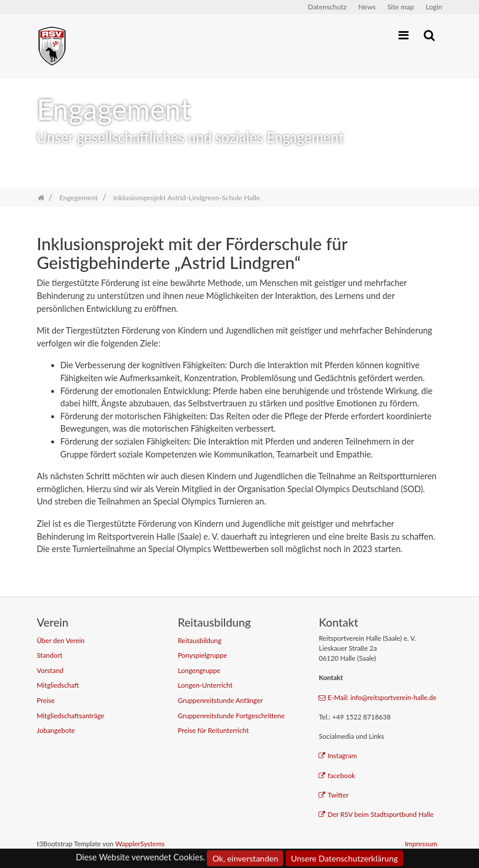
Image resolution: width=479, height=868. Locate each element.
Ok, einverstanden (245, 858)
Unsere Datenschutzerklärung (344, 858)
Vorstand (50, 670)
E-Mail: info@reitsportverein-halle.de (377, 697)
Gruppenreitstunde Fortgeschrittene (231, 716)
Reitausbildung (199, 640)
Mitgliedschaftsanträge (71, 716)
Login (434, 7)
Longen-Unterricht (205, 685)
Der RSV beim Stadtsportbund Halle (376, 814)
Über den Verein (61, 640)
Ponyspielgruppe (202, 655)
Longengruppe (199, 670)
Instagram (338, 756)
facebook (337, 776)
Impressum (421, 844)
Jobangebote (56, 730)
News (367, 7)
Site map (401, 7)
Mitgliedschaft (58, 685)
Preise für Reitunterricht (213, 730)
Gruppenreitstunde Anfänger (220, 700)
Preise (46, 700)
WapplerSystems (140, 844)
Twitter (334, 795)
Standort (50, 655)
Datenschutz (327, 7)
